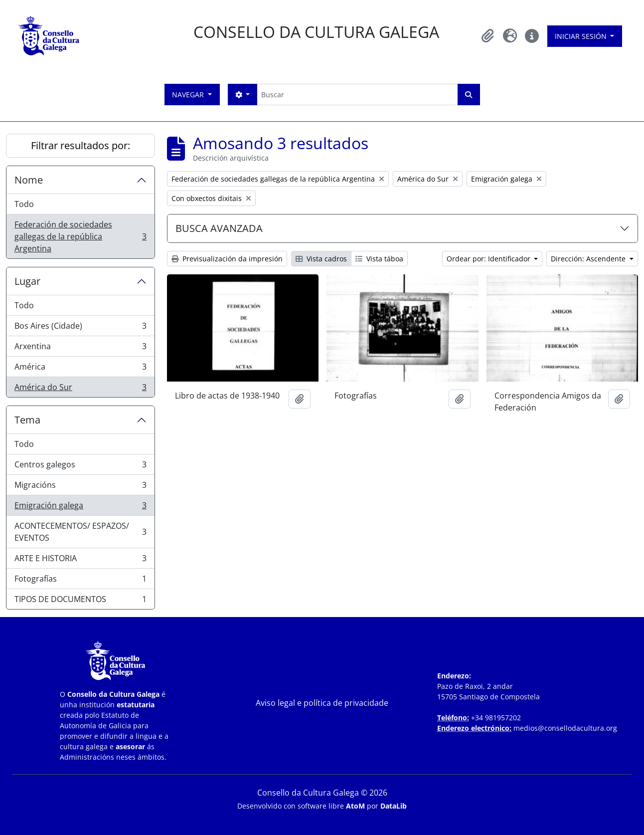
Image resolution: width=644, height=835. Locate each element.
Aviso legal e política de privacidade (322, 703)
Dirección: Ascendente (589, 259)
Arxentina (80, 348)
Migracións (80, 487)
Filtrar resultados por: (80, 145)
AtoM (355, 806)
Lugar (27, 281)
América (80, 369)
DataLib (394, 806)
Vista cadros (321, 259)
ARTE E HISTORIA (80, 560)
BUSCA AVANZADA (219, 228)
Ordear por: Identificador (489, 259)
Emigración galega (80, 508)
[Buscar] (357, 95)
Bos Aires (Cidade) (80, 328)
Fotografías (80, 581)
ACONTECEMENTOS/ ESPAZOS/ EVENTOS (80, 532)
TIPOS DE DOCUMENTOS (80, 601)
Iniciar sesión (582, 36)
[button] (488, 36)
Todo (24, 204)
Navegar (189, 95)
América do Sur (80, 389)
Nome (29, 180)
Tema (27, 420)
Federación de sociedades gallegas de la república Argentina (80, 236)
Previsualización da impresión (227, 259)
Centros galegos (80, 467)
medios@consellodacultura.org (565, 728)
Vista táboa (379, 259)
